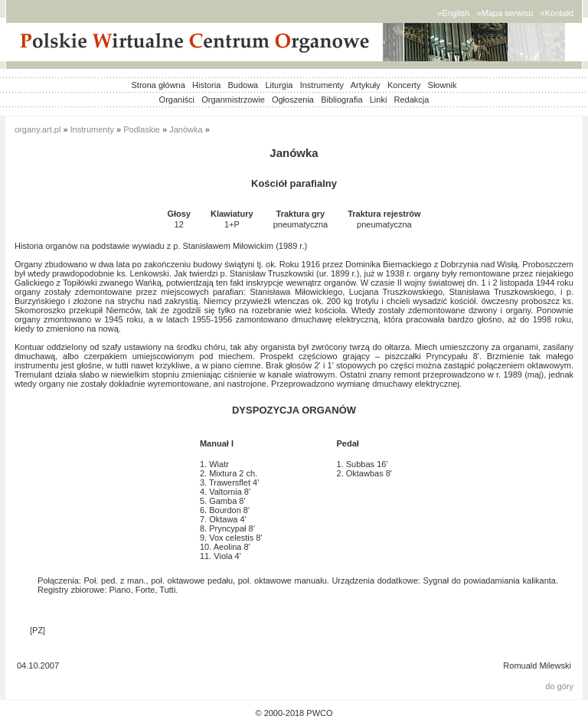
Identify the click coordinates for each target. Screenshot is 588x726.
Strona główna (158, 85)
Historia (206, 85)
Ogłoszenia (293, 100)
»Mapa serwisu (505, 13)
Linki (379, 100)
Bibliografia (341, 100)
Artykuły (366, 85)
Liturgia (279, 85)
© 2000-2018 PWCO (294, 713)
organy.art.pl (38, 129)
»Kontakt (557, 13)
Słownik (443, 85)
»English (453, 13)
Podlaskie (142, 129)
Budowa (243, 85)
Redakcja (412, 100)
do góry (559, 686)
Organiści (177, 100)
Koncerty (404, 85)
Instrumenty (322, 85)
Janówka (186, 129)
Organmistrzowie (233, 100)
